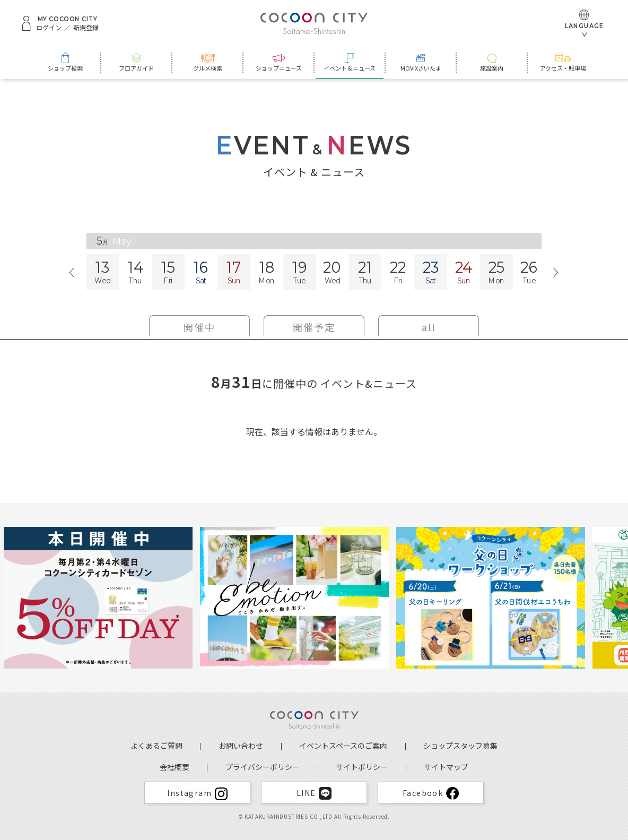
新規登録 (86, 28)
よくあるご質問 (156, 746)
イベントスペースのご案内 (343, 746)
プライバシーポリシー (263, 767)
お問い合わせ (241, 746)
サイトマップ (446, 767)
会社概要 (175, 767)
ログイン (49, 28)
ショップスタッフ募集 (460, 746)
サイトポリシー (362, 767)
